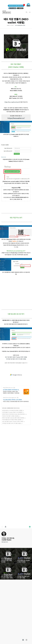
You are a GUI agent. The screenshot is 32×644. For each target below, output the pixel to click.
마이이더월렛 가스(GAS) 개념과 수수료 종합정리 (12, 460)
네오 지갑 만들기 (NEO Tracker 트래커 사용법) (16, 405)
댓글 (2, 574)
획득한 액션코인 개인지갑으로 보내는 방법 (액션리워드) (14, 462)
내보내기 (6, 574)
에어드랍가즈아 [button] (8, 12)
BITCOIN (4, 455)
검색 (26, 12)
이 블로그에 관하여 (30, 574)
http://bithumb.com (8, 435)
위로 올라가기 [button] (26, 640)
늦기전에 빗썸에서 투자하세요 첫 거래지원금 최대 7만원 (11, 437)
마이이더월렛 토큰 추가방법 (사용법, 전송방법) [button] (24, 603)
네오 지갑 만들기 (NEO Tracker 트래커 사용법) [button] (8, 619)
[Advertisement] (16, 48)
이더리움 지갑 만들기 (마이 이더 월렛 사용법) (16, 406)
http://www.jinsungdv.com (10, 445)
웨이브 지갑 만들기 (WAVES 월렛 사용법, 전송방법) (13, 465)
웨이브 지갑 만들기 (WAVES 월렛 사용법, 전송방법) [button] (8, 603)
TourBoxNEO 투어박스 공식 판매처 (12, 447)
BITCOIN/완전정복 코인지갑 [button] (20, 25)
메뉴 (30, 12)
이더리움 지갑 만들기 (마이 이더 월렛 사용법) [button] (24, 619)
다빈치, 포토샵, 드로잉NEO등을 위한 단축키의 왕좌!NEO (16, 449)
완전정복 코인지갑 (10, 455)
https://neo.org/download (12, 134)
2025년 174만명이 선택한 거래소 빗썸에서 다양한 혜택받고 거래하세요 (11, 440)
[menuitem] (23, 640)
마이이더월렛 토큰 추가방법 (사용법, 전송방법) (12, 467)
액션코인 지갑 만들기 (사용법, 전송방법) (11, 463)
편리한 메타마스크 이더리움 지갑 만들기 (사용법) (12, 458)
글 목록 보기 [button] (23, 640)
